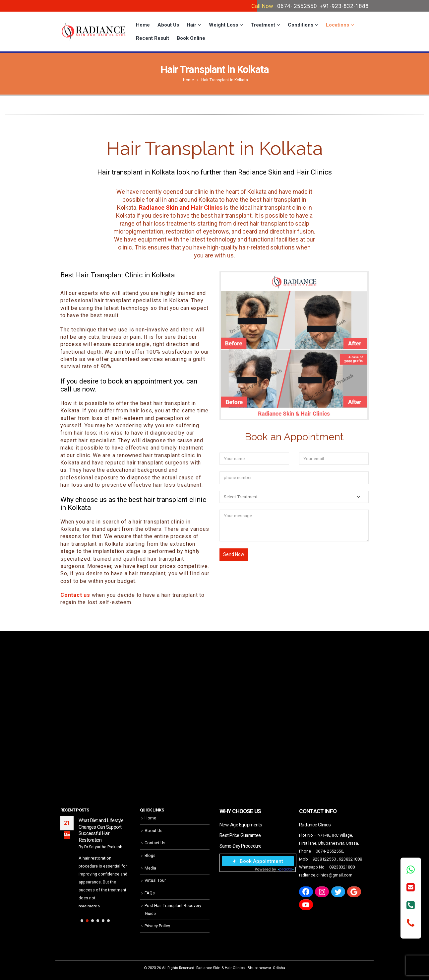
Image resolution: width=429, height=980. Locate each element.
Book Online (191, 38)
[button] (82, 921)
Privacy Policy (157, 926)
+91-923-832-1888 (344, 6)
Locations (337, 25)
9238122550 (324, 859)
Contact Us (155, 843)
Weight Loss (223, 25)
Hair (191, 25)
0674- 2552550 (297, 6)
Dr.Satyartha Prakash (103, 847)
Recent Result (153, 38)
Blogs (150, 855)
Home (143, 25)
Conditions (301, 25)
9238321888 (350, 859)
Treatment (263, 25)
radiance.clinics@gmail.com (326, 875)
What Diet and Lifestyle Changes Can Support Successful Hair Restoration (101, 830)
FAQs (150, 893)
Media (150, 868)
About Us (168, 25)
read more (89, 906)
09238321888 (342, 867)
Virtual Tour (155, 880)
